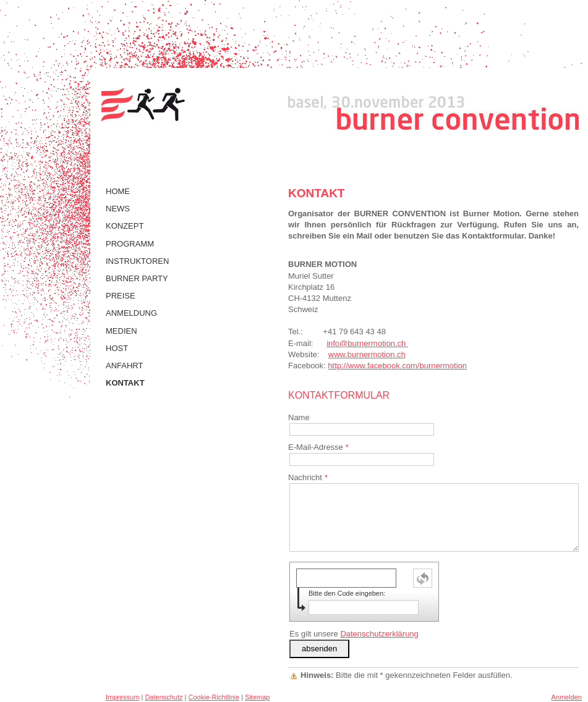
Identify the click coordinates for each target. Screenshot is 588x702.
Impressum (122, 697)
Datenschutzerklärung (379, 634)
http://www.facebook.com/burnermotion (397, 366)
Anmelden (566, 697)
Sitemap (257, 697)
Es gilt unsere (354, 634)
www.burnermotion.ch (367, 354)
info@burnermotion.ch (367, 343)
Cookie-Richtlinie (214, 697)
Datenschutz (164, 697)
